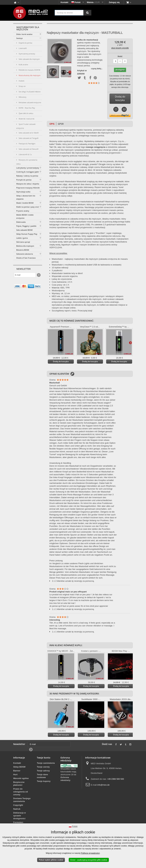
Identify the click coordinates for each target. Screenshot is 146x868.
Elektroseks (21, 222)
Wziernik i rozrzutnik (26, 119)
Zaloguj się (114, 2)
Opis (52, 124)
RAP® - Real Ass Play (27, 108)
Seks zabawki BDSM (24, 230)
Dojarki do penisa (25, 43)
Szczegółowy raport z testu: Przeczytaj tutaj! (72, 311)
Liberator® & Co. (25, 154)
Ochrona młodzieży (65, 779)
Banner (17, 771)
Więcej (70, 72)
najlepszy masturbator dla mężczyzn (81, 259)
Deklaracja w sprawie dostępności (20, 816)
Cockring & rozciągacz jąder (28, 172)
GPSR (61, 124)
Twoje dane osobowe (42, 776)
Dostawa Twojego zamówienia (22, 800)
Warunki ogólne (21, 778)
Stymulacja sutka (23, 192)
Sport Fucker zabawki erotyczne (26, 126)
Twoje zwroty (43, 767)
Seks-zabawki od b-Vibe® (28, 133)
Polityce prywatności (90, 853)
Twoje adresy (43, 771)
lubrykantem (123, 239)
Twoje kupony (44, 781)
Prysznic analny (23, 211)
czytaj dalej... (97, 68)
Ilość (120, 56)
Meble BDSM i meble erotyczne (25, 216)
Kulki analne (23, 64)
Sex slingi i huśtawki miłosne (29, 92)
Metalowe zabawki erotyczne (30, 102)
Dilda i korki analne (24, 34)
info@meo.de (103, 785)
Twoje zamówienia (46, 763)
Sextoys (19, 38)
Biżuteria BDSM (23, 250)
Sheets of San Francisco (26, 258)
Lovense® (22, 48)
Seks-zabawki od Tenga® (28, 138)
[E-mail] (25, 275)
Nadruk (17, 809)
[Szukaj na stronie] (87, 13)
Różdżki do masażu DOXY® (29, 70)
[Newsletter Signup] (38, 275)
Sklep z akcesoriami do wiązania (26, 197)
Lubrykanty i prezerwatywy (28, 168)
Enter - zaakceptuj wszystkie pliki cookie (89, 860)
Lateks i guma (22, 238)
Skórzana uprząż (23, 242)
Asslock (21, 81)
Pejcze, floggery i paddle (26, 226)
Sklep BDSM (19, 767)
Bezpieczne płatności (19, 784)
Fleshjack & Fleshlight (27, 144)
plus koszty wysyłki (120, 48)
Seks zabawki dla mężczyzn (29, 59)
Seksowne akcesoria (25, 254)
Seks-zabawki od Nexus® (28, 149)
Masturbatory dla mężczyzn (29, 75)
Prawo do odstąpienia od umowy (21, 792)
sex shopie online (67, 308)
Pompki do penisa (24, 180)
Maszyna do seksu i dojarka (28, 184)
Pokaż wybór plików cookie (51, 860)
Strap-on (22, 86)
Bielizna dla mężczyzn (25, 246)
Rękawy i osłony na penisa (27, 176)
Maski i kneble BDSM (25, 203)
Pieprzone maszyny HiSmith (28, 188)
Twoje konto (44, 758)
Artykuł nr (82, 71)
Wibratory (22, 97)
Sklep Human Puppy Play (27, 234)
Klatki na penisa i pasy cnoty (28, 207)
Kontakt (64, 2)
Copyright (18, 805)
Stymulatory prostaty (27, 54)
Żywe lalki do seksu (26, 113)
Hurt (15, 775)
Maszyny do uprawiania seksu (27, 162)
